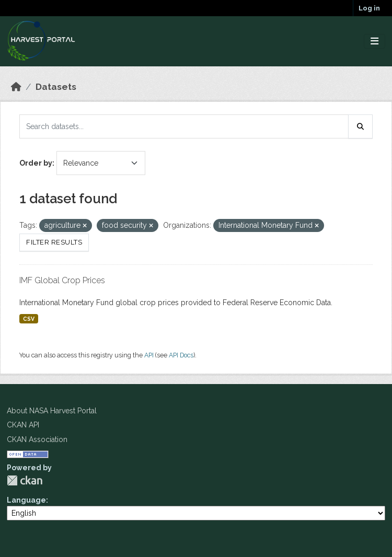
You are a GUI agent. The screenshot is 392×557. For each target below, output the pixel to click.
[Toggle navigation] (374, 42)
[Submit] (361, 126)
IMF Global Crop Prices (62, 280)
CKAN (25, 480)
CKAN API (23, 425)
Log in (369, 8)
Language (26, 500)
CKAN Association (37, 439)
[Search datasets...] (184, 126)
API (149, 355)
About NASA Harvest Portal (52, 411)
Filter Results (54, 242)
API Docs (181, 355)
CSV (29, 319)
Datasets (56, 87)
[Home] (16, 87)
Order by (36, 163)
